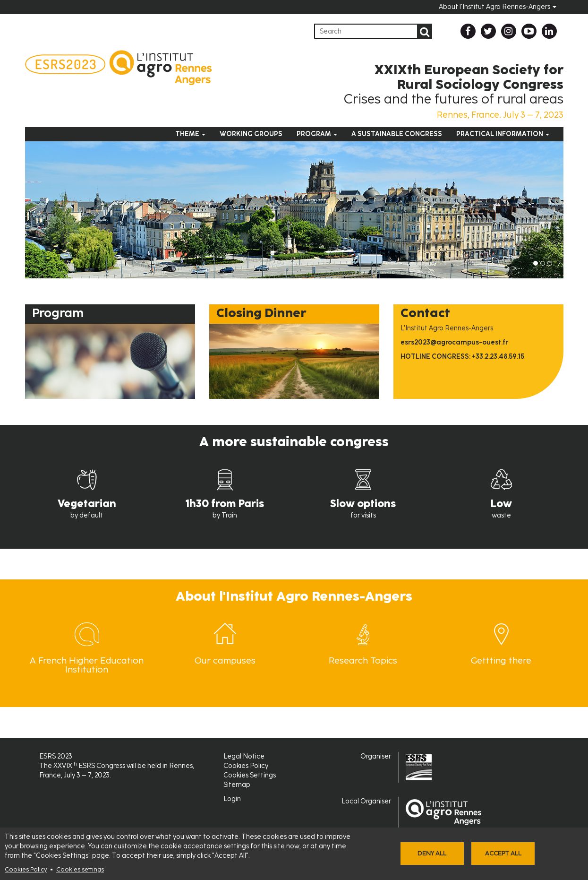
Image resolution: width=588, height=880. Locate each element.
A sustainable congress (397, 134)
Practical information (503, 134)
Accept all (503, 853)
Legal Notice (244, 756)
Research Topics (363, 660)
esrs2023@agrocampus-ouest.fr (454, 342)
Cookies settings (80, 869)
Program (317, 134)
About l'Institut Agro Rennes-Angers (498, 7)
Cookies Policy (26, 869)
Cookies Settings (250, 775)
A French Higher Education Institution (87, 665)
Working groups (251, 134)
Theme (190, 134)
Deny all (432, 853)
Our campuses (225, 660)
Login (232, 799)
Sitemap (237, 785)
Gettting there (501, 660)
